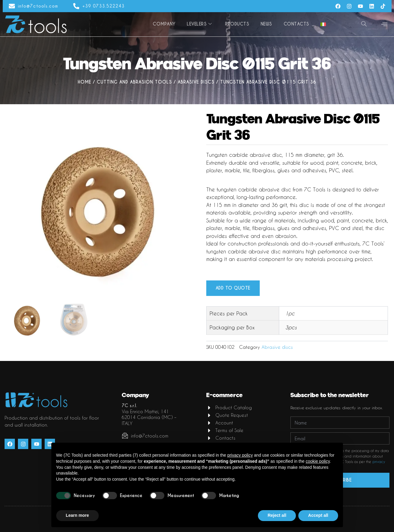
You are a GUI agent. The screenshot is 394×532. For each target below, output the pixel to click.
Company (167, 24)
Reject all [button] (277, 515)
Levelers (202, 24)
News (268, 24)
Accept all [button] (318, 515)
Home (84, 82)
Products (239, 24)
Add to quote (233, 288)
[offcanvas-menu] (384, 24)
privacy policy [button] (240, 455)
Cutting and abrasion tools (134, 82)
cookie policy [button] (318, 461)
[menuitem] (324, 24)
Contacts (297, 24)
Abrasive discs (196, 82)
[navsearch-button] (364, 24)
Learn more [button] (77, 515)
